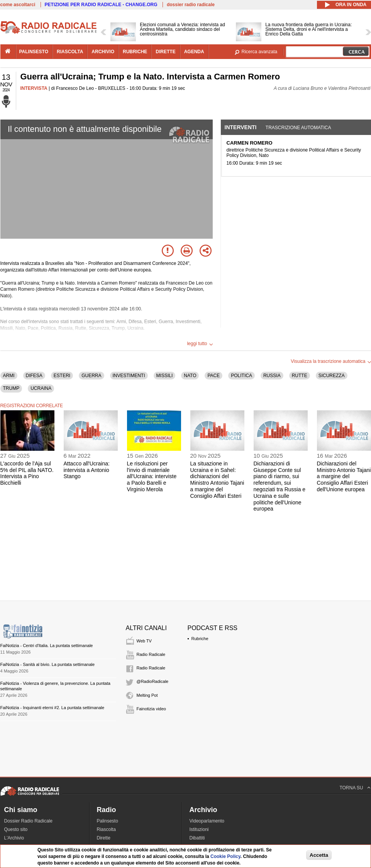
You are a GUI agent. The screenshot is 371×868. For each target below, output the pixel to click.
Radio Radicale (151, 654)
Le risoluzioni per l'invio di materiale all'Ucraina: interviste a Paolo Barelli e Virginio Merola (152, 476)
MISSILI (165, 376)
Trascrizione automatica (298, 128)
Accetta (319, 855)
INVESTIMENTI (129, 376)
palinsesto (34, 52)
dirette (165, 52)
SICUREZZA (332, 376)
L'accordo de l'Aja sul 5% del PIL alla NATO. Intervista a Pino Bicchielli (27, 473)
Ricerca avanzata (260, 52)
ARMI (9, 376)
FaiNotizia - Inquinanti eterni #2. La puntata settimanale (53, 708)
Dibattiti (197, 838)
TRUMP (11, 388)
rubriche (135, 52)
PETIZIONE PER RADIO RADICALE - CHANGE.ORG (101, 5)
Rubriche (200, 639)
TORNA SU (351, 788)
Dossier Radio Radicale (28, 821)
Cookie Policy (225, 856)
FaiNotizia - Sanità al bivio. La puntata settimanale (48, 664)
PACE (213, 376)
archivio (103, 52)
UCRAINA (41, 388)
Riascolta (106, 829)
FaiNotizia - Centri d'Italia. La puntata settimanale (47, 646)
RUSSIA (272, 376)
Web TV (144, 641)
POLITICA (241, 376)
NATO (190, 376)
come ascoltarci (18, 5)
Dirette (104, 838)
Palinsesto (108, 821)
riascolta (70, 52)
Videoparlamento (207, 821)
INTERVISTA (34, 88)
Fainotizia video (151, 709)
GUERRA (91, 376)
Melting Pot (147, 695)
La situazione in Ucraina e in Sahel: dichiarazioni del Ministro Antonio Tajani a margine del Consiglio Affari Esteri (217, 480)
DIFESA (34, 376)
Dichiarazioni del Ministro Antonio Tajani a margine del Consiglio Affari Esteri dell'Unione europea (344, 476)
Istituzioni (199, 829)
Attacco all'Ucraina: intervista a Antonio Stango (87, 470)
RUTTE (300, 376)
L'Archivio (14, 838)
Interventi (241, 127)
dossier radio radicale (191, 5)
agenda (194, 52)
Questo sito (16, 829)
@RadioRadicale (153, 681)
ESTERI (62, 376)
